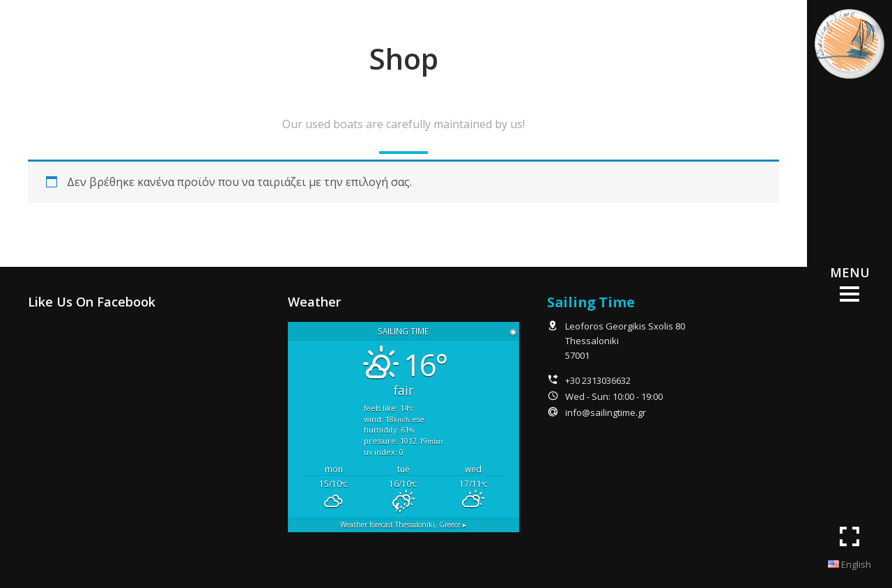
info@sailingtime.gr (606, 412)
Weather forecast (403, 525)
